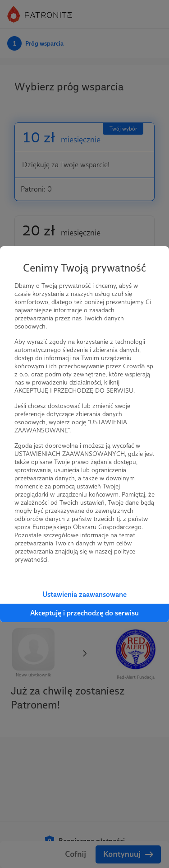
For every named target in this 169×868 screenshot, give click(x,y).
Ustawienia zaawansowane (84, 594)
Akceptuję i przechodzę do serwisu (84, 613)
